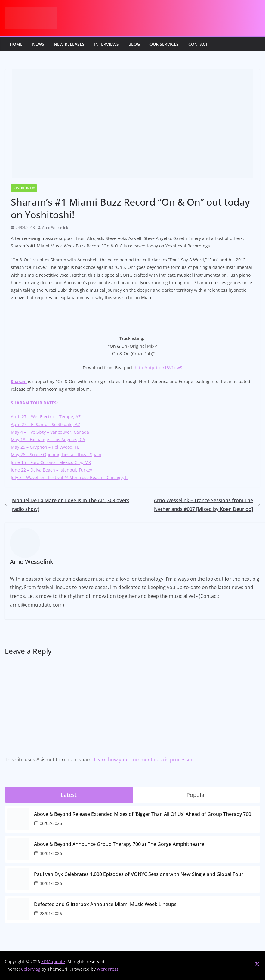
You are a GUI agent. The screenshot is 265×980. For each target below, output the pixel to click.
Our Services (164, 44)
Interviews (106, 44)
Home (16, 44)
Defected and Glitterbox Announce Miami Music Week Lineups (105, 904)
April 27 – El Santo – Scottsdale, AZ (45, 424)
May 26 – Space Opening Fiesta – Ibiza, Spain (56, 455)
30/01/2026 (51, 853)
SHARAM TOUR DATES (34, 403)
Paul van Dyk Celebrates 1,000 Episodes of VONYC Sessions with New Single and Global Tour (139, 874)
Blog (134, 44)
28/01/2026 (51, 913)
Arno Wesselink (55, 227)
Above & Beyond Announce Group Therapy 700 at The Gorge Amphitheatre (119, 844)
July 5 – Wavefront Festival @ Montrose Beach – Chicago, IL (70, 477)
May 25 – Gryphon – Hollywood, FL (45, 447)
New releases (69, 44)
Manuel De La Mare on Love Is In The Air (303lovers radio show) (67, 505)
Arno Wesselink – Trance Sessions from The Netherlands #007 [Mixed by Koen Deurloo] (207, 505)
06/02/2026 (51, 823)
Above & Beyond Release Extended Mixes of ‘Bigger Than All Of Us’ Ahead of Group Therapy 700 (143, 814)
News (38, 44)
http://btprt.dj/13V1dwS (159, 368)
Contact (198, 44)
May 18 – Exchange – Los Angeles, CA (48, 439)
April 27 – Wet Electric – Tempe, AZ (46, 417)
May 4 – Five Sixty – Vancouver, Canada (50, 432)
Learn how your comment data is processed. (144, 760)
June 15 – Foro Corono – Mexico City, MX (51, 462)
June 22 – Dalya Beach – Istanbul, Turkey (51, 470)
